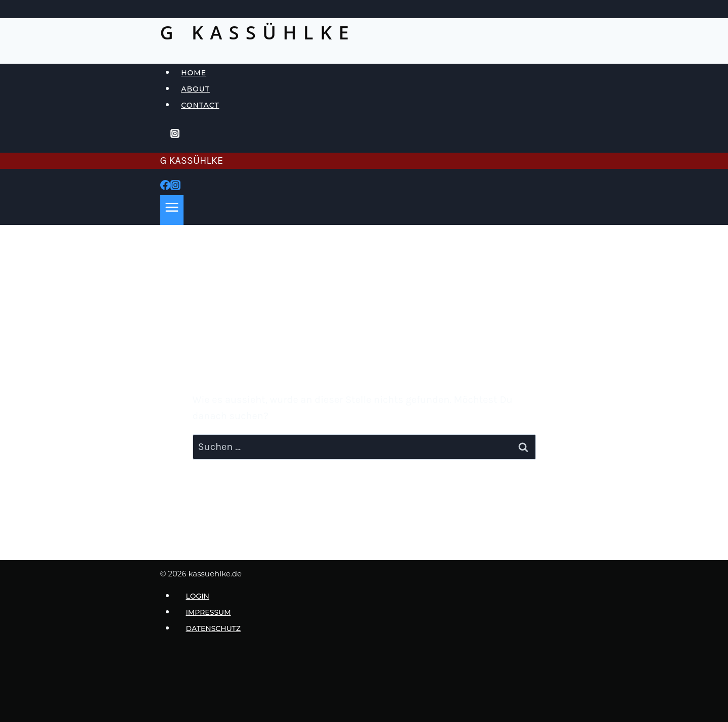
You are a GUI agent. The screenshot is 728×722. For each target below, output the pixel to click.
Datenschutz (214, 628)
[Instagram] (175, 135)
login (198, 596)
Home (194, 73)
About (195, 89)
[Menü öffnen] (172, 210)
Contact (200, 105)
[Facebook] (165, 187)
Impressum (209, 612)
